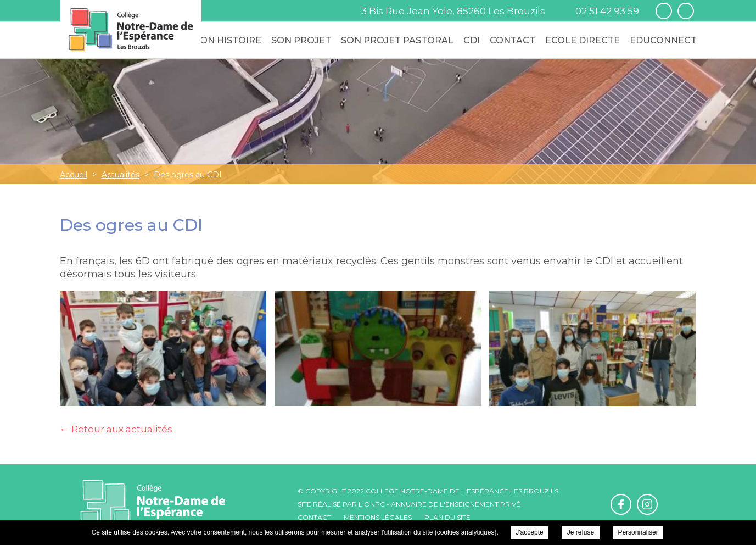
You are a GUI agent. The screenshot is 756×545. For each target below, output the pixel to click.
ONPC (374, 504)
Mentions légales (378, 517)
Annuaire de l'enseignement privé (456, 504)
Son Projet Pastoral (397, 40)
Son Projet (301, 40)
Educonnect (663, 40)
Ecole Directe (583, 40)
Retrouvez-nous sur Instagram (686, 11)
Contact (513, 40)
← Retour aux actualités (116, 429)
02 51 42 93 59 (607, 11)
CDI (472, 40)
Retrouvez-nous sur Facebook (664, 11)
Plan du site (447, 517)
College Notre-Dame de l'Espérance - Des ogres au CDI (131, 29)
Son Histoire (228, 40)
